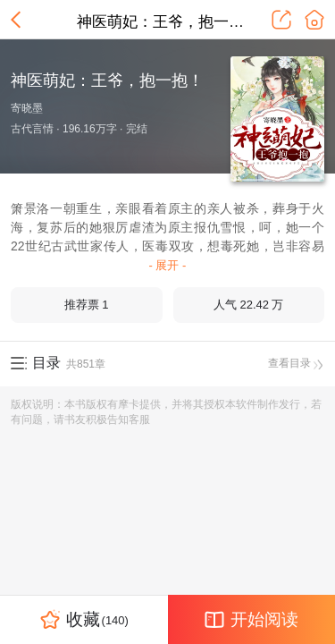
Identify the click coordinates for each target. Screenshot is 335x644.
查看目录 (296, 363)
